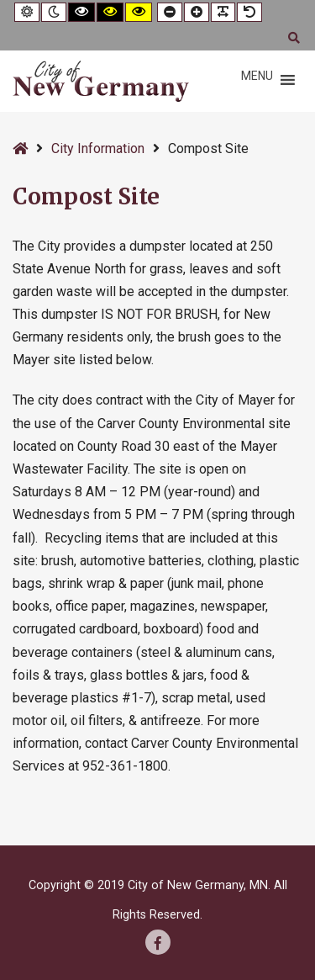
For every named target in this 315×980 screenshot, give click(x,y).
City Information (98, 148)
